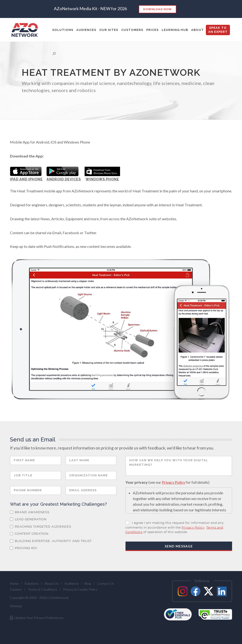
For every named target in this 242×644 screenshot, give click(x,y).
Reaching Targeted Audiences (41, 527)
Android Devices (64, 179)
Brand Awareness (30, 512)
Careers (16, 589)
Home (14, 583)
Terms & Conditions (42, 589)
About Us (52, 583)
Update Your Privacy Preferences (36, 618)
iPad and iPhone (26, 179)
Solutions (32, 583)
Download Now (158, 9)
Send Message (179, 546)
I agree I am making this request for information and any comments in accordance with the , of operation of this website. (175, 527)
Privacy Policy (173, 482)
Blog (88, 583)
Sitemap (16, 606)
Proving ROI (24, 548)
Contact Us (106, 583)
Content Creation (29, 534)
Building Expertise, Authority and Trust (51, 541)
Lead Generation (28, 519)
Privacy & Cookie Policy (80, 589)
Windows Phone (102, 179)
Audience (72, 583)
